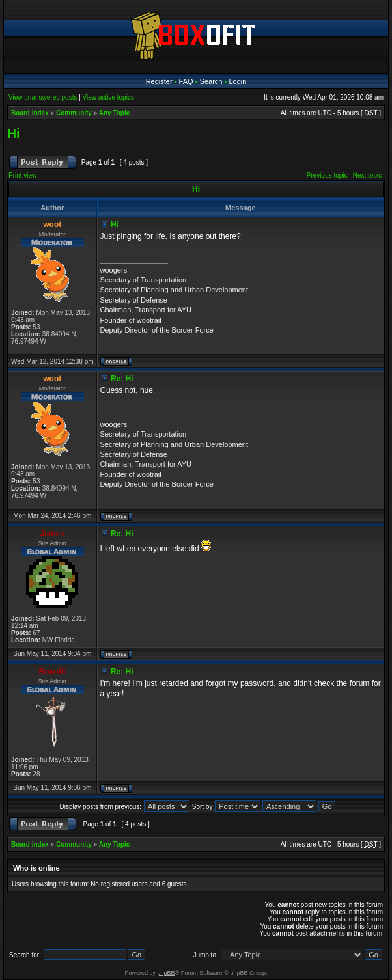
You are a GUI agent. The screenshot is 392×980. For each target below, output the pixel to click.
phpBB (166, 973)
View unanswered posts (43, 97)
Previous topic (327, 175)
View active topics (108, 97)
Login (237, 81)
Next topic (367, 175)
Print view (22, 175)
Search (211, 81)
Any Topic (115, 113)
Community (74, 113)
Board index (30, 113)
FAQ (186, 81)
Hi (14, 133)
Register (159, 81)
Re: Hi (122, 379)
